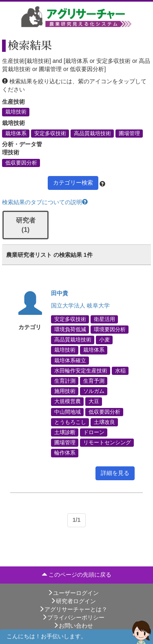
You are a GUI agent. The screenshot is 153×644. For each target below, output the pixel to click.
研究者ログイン (73, 601)
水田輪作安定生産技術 (81, 370)
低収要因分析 (21, 163)
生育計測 (65, 381)
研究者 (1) (26, 225)
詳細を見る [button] (115, 473)
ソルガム (94, 391)
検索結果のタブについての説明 (45, 202)
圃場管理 (129, 133)
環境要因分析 (110, 330)
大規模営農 (68, 401)
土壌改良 (104, 422)
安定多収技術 (50, 133)
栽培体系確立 (70, 360)
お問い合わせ (73, 626)
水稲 (120, 370)
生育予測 (94, 381)
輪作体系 (65, 453)
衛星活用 (104, 319)
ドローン (94, 432)
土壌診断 (65, 432)
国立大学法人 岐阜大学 (80, 305)
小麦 (104, 340)
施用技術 (65, 391)
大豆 (94, 401)
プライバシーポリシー (73, 617)
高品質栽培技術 (92, 133)
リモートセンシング (107, 443)
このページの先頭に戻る (77, 575)
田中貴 (60, 293)
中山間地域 (68, 412)
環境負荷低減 (70, 330)
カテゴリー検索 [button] (73, 183)
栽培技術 (16, 112)
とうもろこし (70, 422)
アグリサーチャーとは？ (73, 609)
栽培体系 (16, 133)
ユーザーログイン (73, 593)
